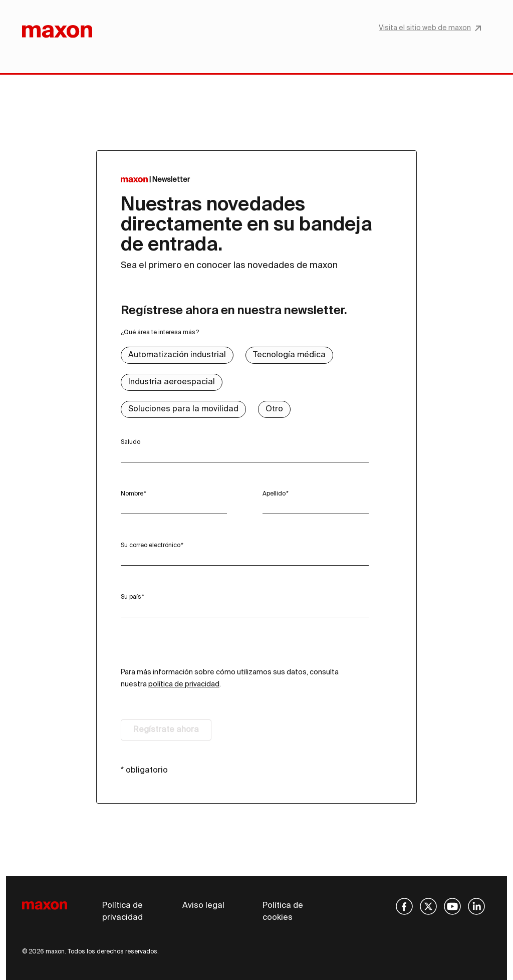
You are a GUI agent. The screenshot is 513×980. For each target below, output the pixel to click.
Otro (274, 409)
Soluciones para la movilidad (183, 409)
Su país (131, 597)
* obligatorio (144, 771)
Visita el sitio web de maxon (430, 28)
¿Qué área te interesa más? (160, 333)
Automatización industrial (177, 355)
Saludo (131, 442)
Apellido (274, 494)
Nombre (132, 494)
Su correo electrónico (151, 546)
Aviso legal (203, 906)
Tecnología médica (289, 355)
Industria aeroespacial (172, 382)
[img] (404, 906)
